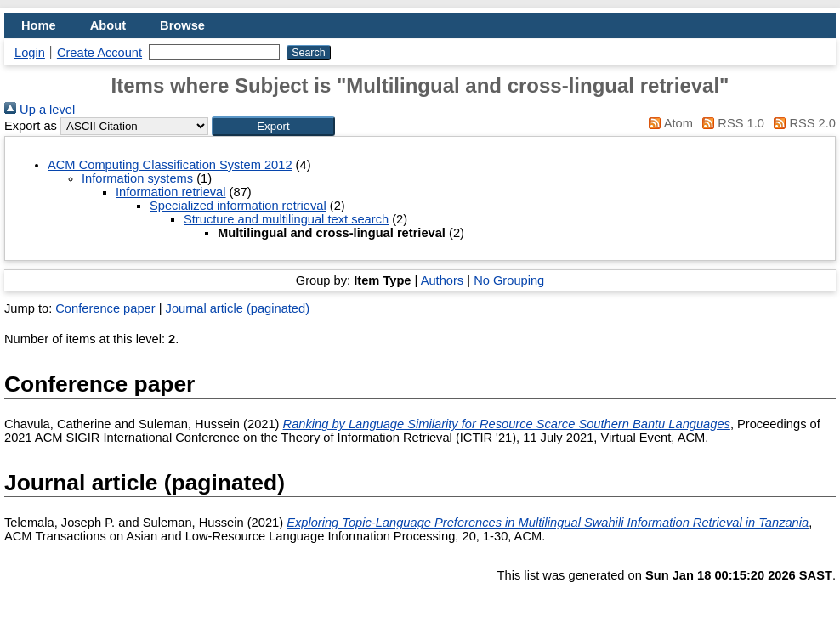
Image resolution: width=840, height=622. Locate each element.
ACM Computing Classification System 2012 (170, 165)
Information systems (137, 178)
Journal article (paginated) (238, 308)
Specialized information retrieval (238, 206)
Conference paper (105, 308)
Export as (31, 126)
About (108, 25)
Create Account (99, 53)
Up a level (40, 110)
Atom (668, 123)
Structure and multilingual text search (286, 219)
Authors (443, 280)
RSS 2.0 (802, 123)
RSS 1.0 (730, 123)
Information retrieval (171, 192)
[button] (273, 126)
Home (39, 25)
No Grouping (509, 280)
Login (30, 53)
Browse (182, 25)
